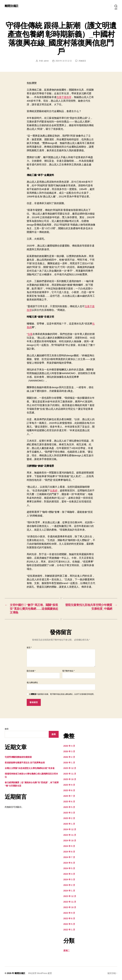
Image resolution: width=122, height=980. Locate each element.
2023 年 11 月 (70, 902)
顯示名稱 (31, 671)
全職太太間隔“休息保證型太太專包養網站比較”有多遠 (30, 768)
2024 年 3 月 (69, 880)
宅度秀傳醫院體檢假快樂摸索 (18, 757)
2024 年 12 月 (70, 829)
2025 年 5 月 (69, 807)
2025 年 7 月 (69, 796)
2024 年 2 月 (69, 885)
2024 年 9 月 (69, 846)
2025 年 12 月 (70, 768)
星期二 (66, 951)
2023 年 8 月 (69, 919)
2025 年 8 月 (69, 790)
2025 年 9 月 (69, 785)
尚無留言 (82, 61)
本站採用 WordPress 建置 (40, 973)
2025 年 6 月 (69, 802)
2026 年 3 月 (69, 751)
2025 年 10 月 (70, 779)
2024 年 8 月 (69, 852)
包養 (30, 334)
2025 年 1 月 (69, 824)
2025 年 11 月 (70, 774)
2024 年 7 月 (69, 857)
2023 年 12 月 (70, 896)
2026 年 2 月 (69, 757)
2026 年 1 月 (69, 763)
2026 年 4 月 (69, 746)
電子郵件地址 (68, 671)
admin (46, 61)
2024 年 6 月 (69, 863)
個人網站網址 (32, 682)
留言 (29, 648)
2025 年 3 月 (69, 813)
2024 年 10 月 (70, 841)
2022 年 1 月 (69, 930)
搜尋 (7, 729)
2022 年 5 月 (69, 924)
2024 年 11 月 (70, 835)
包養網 (54, 490)
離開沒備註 (12, 6)
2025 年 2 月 (69, 818)
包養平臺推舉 (64, 97)
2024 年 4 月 (69, 874)
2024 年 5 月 (69, 868)
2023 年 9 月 (69, 913)
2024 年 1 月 (69, 891)
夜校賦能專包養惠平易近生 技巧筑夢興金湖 (25, 763)
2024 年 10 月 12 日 (64, 61)
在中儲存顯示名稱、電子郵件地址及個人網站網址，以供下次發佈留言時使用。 (62, 694)
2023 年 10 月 (70, 907)
